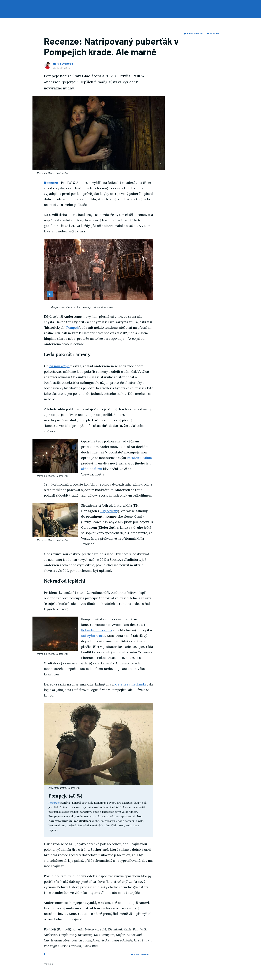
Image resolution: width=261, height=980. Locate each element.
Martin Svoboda (63, 64)
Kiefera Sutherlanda (130, 684)
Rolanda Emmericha (97, 630)
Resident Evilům (139, 458)
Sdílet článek (194, 33)
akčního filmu (92, 469)
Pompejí (72, 328)
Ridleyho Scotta (93, 636)
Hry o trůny (109, 511)
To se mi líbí (213, 33)
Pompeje (54, 803)
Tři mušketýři (59, 366)
